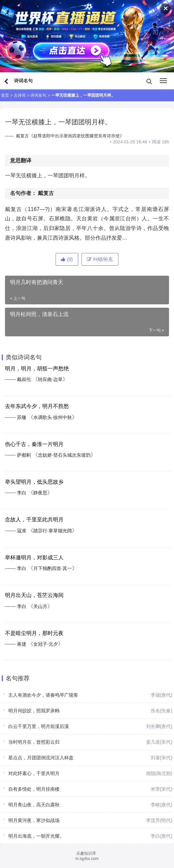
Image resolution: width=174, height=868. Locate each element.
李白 (22, 493)
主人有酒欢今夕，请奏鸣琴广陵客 (43, 695)
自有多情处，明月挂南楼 (34, 789)
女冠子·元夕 (46, 644)
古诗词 (20, 95)
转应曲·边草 (50, 379)
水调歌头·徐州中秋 (53, 417)
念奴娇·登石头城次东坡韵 (64, 455)
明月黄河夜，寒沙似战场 (34, 820)
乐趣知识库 (86, 853)
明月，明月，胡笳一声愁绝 (37, 368)
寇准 (22, 531)
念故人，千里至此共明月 (34, 519)
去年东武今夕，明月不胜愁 (37, 406)
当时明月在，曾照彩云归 (34, 742)
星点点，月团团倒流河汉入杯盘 (41, 758)
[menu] (163, 81)
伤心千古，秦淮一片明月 (34, 444)
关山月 (40, 606)
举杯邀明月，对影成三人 (34, 557)
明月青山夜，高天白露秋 (34, 805)
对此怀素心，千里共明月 (34, 773)
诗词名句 (38, 95)
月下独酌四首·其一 (53, 568)
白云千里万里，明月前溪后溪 (39, 726)
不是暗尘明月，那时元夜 (34, 633)
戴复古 (46, 193)
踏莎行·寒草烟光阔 (53, 531)
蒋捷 (22, 644)
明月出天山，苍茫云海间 (34, 595)
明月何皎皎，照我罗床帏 (34, 711)
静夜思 (40, 493)
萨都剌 (24, 455)
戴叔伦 (24, 379)
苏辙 (22, 417)
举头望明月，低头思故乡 (34, 482)
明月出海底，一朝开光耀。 (36, 836)
